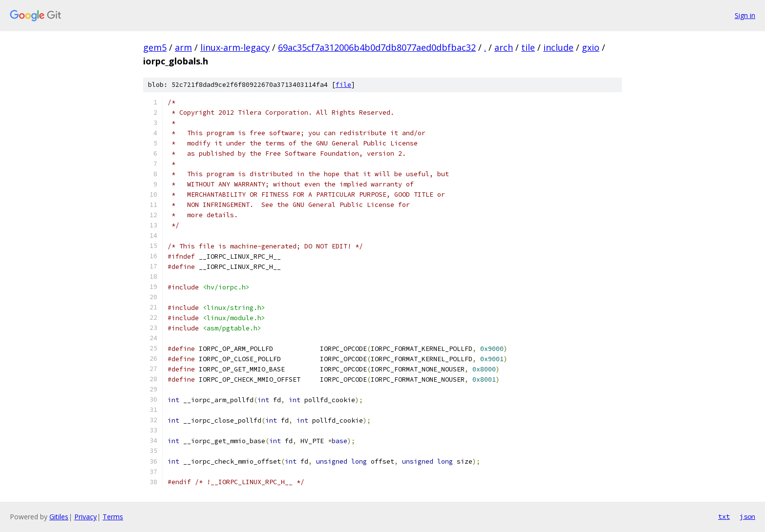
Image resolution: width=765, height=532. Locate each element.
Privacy (85, 517)
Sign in (745, 15)
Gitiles (59, 517)
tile (528, 47)
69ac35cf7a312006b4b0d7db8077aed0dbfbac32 (377, 47)
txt (724, 516)
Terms (113, 517)
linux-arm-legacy (235, 47)
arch (504, 47)
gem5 (155, 47)
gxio (591, 47)
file (343, 85)
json (747, 516)
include (558, 47)
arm (183, 47)
